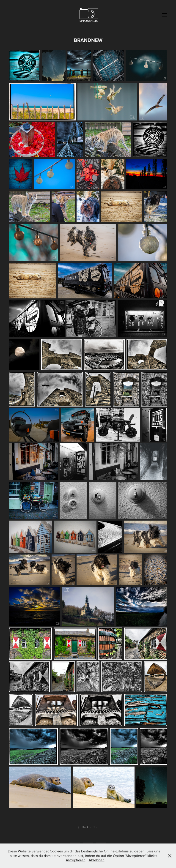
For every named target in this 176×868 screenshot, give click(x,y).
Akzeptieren (76, 860)
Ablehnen (97, 860)
